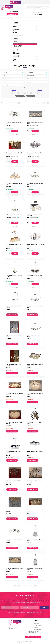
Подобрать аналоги (12, 315)
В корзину (15, 131)
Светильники (38, 626)
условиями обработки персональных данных (34, 613)
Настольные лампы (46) (18, 45)
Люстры (36, 624)
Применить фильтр (20, 96)
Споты (36, 627)
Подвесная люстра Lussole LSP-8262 (14, 214)
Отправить (45, 607)
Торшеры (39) (16, 49)
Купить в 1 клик (15, 134)
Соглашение (38, 629)
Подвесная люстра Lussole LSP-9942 (34, 275)
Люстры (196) (16, 44)
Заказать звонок (12, 14)
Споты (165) (16, 48)
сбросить (15, 42)
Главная (2, 19)
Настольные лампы (17, 28)
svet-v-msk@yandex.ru (38, 12)
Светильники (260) (17, 47)
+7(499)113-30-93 (12, 12)
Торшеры (15, 32)
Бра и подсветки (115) (18, 43)
